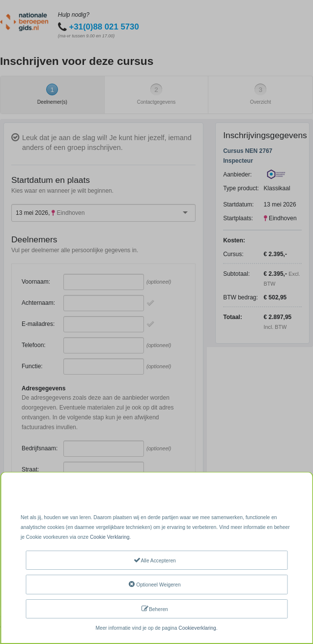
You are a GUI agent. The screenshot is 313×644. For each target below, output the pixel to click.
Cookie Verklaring (110, 537)
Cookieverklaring (197, 628)
